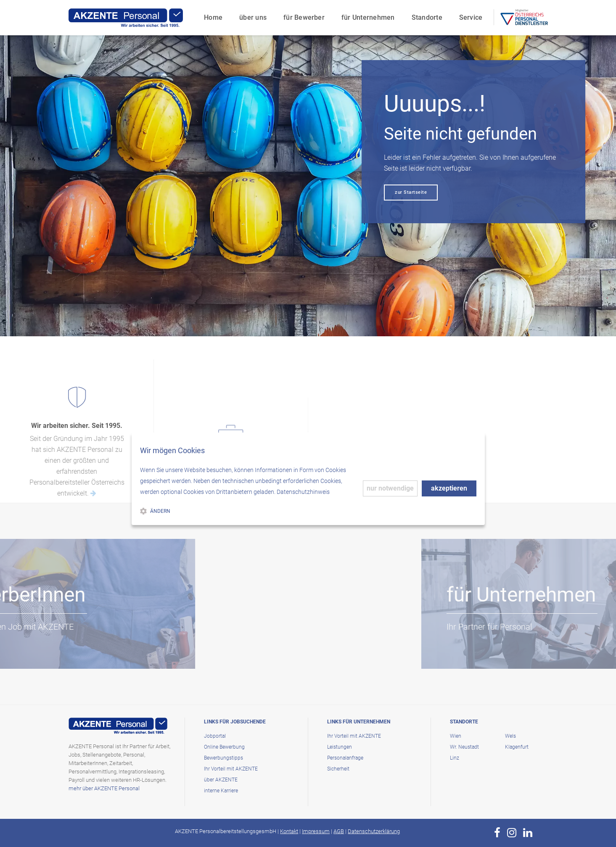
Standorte (425, 15)
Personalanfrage (345, 758)
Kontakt (289, 831)
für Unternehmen (367, 15)
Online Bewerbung (224, 747)
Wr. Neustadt (464, 747)
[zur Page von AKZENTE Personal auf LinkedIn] (528, 833)
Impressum (316, 831)
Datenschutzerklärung (374, 831)
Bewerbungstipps (223, 758)
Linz (455, 758)
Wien (456, 736)
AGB (339, 831)
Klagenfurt (517, 747)
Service (469, 15)
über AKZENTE (221, 780)
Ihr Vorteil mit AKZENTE (231, 769)
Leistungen (340, 747)
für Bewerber (303, 15)
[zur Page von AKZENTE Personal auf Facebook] (497, 833)
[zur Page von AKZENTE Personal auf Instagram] (512, 833)
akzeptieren (449, 488)
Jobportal (215, 736)
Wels (510, 736)
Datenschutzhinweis (303, 492)
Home (212, 15)
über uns (252, 15)
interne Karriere (221, 791)
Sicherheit (338, 769)
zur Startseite (411, 192)
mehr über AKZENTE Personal (104, 788)
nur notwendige (390, 488)
